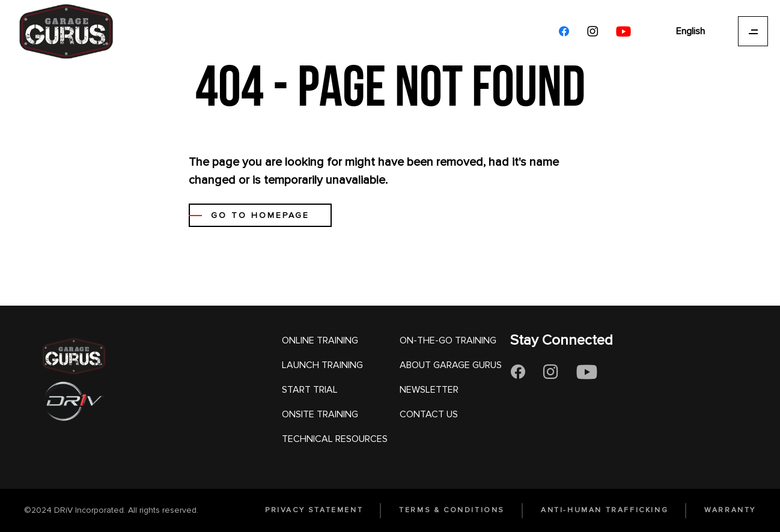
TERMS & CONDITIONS (452, 510)
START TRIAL (310, 390)
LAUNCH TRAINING (322, 365)
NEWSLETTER (429, 390)
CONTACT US (429, 414)
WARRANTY (730, 510)
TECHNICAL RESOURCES (335, 439)
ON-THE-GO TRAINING (448, 340)
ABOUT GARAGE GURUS (451, 365)
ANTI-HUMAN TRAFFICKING (605, 510)
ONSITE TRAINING (320, 414)
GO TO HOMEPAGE (260, 215)
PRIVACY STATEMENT (314, 510)
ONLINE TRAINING (320, 340)
